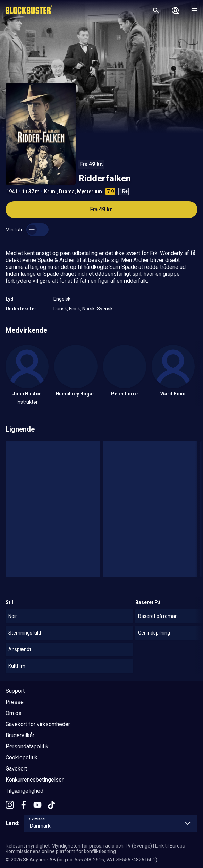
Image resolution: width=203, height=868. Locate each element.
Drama (67, 192)
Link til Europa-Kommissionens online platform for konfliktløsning (96, 849)
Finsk (75, 309)
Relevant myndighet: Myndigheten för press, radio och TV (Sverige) (79, 846)
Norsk (88, 309)
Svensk (105, 309)
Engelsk (62, 299)
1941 (12, 192)
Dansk (60, 309)
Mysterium (90, 192)
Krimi (50, 192)
